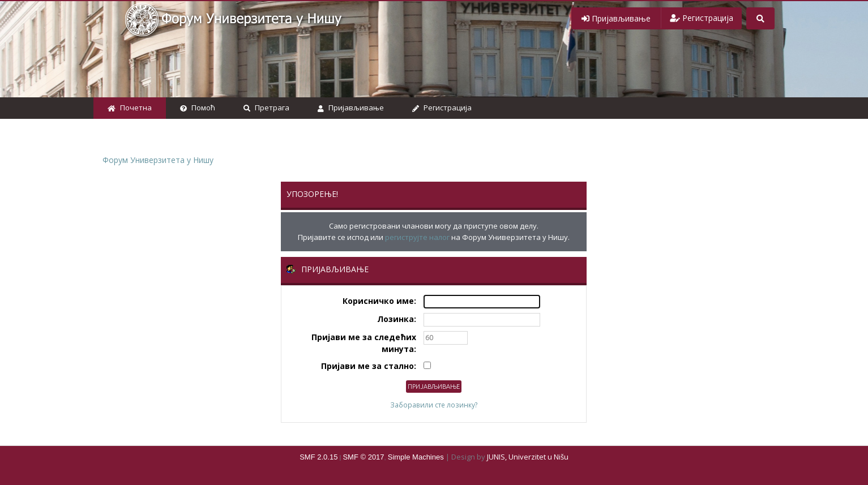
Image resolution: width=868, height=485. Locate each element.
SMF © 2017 (363, 457)
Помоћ (198, 108)
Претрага (266, 108)
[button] (616, 18)
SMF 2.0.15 (318, 457)
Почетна (130, 108)
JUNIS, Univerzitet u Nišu (528, 457)
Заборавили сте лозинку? (434, 405)
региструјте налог (417, 237)
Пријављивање (351, 108)
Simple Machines (416, 457)
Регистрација (442, 108)
